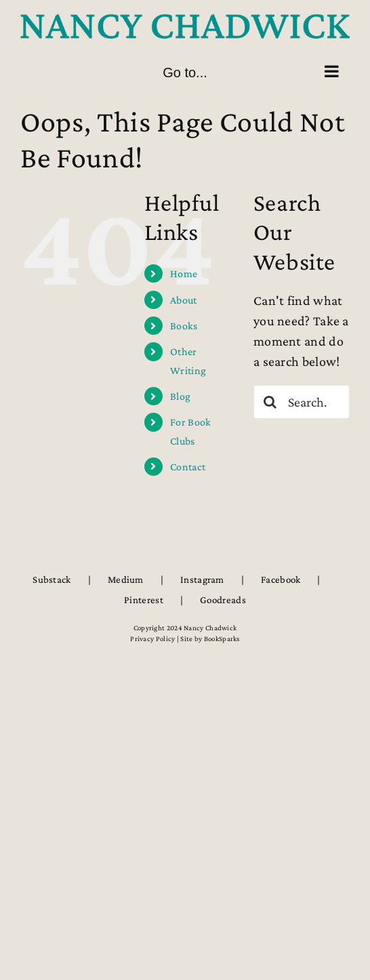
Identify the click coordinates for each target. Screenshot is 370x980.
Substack (52, 579)
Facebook (281, 579)
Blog (180, 396)
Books (184, 326)
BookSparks (222, 638)
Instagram (202, 579)
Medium (126, 579)
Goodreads (223, 600)
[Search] (270, 402)
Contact (188, 467)
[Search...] (302, 402)
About (184, 300)
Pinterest (144, 600)
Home (184, 273)
